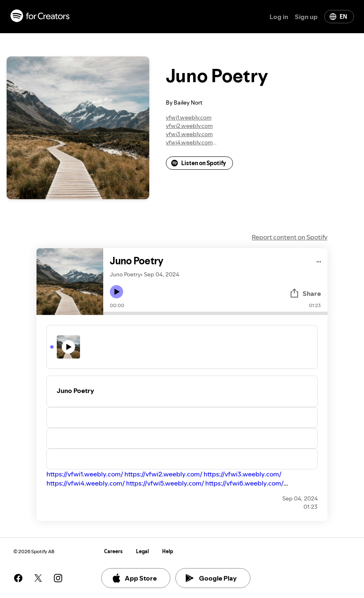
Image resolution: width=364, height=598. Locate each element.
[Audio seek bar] (215, 313)
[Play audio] (319, 260)
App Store (134, 578)
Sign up (306, 17)
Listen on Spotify (199, 163)
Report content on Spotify (290, 237)
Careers (113, 551)
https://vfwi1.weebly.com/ (85, 474)
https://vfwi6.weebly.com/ (244, 483)
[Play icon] (116, 292)
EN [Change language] (338, 17)
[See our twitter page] (38, 578)
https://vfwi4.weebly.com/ (86, 483)
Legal (142, 551)
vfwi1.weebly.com (189, 117)
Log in (279, 17)
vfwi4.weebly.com (189, 142)
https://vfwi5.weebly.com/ (165, 483)
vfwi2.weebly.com (189, 126)
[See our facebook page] (18, 578)
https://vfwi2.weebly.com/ (163, 474)
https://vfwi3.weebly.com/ (243, 474)
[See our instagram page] (58, 578)
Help (168, 551)
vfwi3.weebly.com (189, 134)
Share (305, 293)
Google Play (211, 578)
